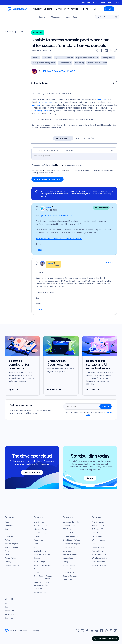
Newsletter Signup (70, 554)
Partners (8, 540)
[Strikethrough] (42, 150)
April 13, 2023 (51, 210)
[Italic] (37, 150)
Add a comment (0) (85, 138)
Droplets (37, 536)
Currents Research (70, 536)
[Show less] (112, 207)
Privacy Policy (10, 558)
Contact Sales (113, 2)
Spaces (37, 558)
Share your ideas (11, 618)
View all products (32, 472)
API (35, 569)
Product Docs (71, 17)
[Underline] (39, 150)
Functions (38, 544)
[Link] (44, 150)
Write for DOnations (71, 533)
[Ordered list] (62, 150)
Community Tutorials (71, 522)
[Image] (47, 150)
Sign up (109, 9)
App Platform (39, 547)
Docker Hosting (98, 547)
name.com (101, 99)
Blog (77, 2)
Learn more (54, 390)
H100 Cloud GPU (98, 526)
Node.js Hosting (98, 551)
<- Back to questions (14, 32)
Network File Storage (42, 565)
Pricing (66, 562)
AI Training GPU (98, 529)
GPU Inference (98, 533)
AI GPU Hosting (98, 522)
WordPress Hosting (100, 558)
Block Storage (39, 562)
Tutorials (43, 17)
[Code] (72, 150)
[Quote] (64, 150)
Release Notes (69, 573)
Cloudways (38, 589)
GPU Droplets (39, 522)
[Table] (69, 150)
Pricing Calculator (70, 565)
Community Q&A (69, 526)
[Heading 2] (54, 150)
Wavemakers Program (72, 544)
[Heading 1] (52, 150)
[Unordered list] (59, 150)
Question (38, 33)
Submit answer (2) (63, 138)
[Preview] (112, 150)
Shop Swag (67, 580)
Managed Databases (42, 554)
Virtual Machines (98, 562)
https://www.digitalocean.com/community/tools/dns (59, 238)
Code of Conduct (70, 576)
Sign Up (14, 390)
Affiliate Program (11, 547)
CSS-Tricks (67, 529)
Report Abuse (10, 611)
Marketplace (68, 558)
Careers (90, 2)
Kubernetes (38, 540)
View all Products (41, 592)
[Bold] (34, 150)
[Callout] (67, 150)
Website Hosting (98, 540)
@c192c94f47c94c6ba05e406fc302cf (58, 215)
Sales (7, 607)
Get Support (101, 2)
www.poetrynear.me (41, 111)
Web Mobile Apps (99, 554)
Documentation (69, 569)
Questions (56, 17)
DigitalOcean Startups (71, 540)
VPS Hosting (97, 536)
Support (8, 604)
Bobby (50, 263)
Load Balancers (40, 551)
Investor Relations (12, 565)
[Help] (114, 150)
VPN (94, 544)
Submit (106, 407)
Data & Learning (40, 533)
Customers (9, 536)
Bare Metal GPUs (40, 526)
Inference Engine (41, 529)
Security (8, 562)
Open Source (68, 551)
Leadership (9, 526)
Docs (83, 2)
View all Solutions (99, 565)
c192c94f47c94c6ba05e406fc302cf (58, 71)
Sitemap (36, 631)
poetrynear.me (45, 102)
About (7, 522)
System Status (10, 614)
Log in (98, 9)
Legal (7, 554)
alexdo (49, 207)
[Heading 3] (57, 150)
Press (7, 551)
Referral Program (11, 544)
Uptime (37, 573)
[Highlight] (49, 150)
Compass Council (70, 547)
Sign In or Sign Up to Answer (47, 179)
